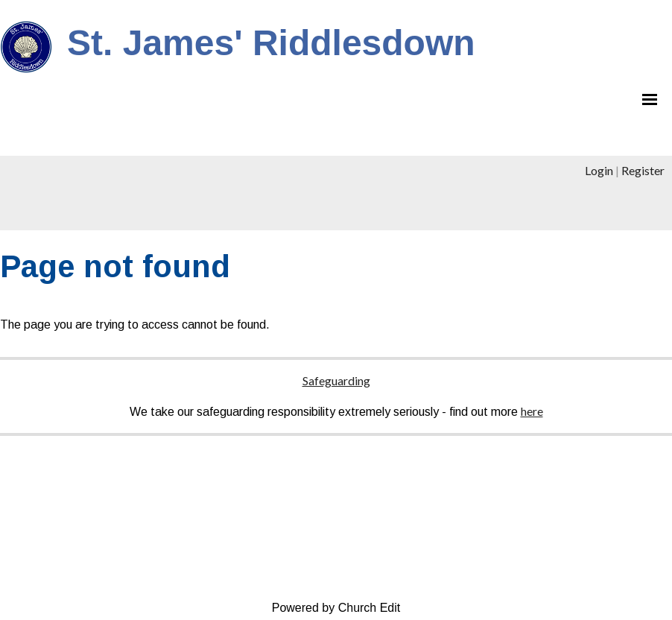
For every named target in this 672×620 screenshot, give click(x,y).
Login (599, 170)
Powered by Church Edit (336, 608)
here (532, 411)
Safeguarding (336, 380)
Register (643, 170)
